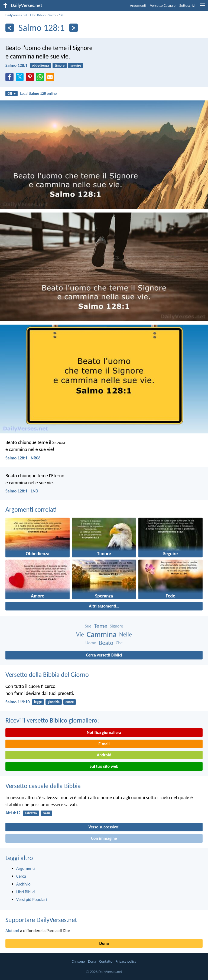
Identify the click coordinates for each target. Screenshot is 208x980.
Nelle (126, 634)
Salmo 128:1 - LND (22, 491)
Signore (117, 626)
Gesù (46, 813)
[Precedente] (10, 28)
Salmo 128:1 (16, 65)
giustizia (54, 702)
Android (104, 755)
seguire (76, 65)
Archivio (23, 884)
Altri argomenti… (104, 606)
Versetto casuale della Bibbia (43, 786)
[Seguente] (74, 28)
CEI (12, 94)
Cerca (21, 876)
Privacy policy (126, 961)
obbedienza (40, 65)
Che (119, 643)
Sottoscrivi (187, 6)
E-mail (104, 744)
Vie (80, 634)
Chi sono (78, 961)
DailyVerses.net (16, 15)
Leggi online (38, 93)
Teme (101, 626)
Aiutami (12, 931)
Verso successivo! (104, 827)
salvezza (31, 813)
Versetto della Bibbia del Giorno (47, 674)
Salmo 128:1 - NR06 (23, 458)
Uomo (91, 643)
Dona (104, 943)
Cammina (102, 634)
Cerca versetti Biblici (104, 655)
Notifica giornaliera (104, 732)
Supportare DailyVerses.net (41, 920)
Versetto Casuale (163, 6)
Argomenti (138, 6)
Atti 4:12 (13, 813)
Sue (88, 626)
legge (38, 702)
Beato (106, 643)
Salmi (52, 15)
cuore (70, 702)
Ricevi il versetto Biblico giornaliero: (52, 720)
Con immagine (104, 838)
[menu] (203, 7)
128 (62, 15)
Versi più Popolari (32, 899)
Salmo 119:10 (18, 702)
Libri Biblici (38, 15)
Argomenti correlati (31, 509)
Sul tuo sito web (104, 766)
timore (60, 65)
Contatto (106, 961)
